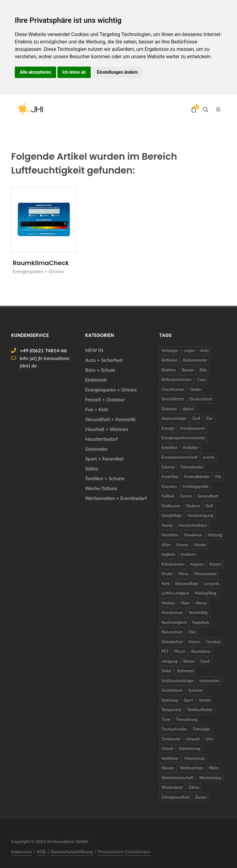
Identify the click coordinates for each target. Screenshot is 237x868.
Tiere (166, 719)
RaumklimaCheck (41, 263)
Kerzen (215, 564)
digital (188, 409)
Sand (205, 661)
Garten (186, 496)
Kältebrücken (173, 564)
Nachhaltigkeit (174, 622)
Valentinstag (189, 748)
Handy (167, 525)
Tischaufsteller (174, 729)
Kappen (197, 564)
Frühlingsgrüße (195, 486)
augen (189, 350)
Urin (209, 739)
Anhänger (170, 350)
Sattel (166, 671)
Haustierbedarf (102, 439)
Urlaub (167, 748)
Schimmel (185, 671)
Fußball (168, 496)
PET (165, 651)
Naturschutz (172, 632)
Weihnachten (192, 768)
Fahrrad (168, 467)
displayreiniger (174, 418)
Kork (166, 583)
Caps (202, 379)
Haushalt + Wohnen (107, 429)
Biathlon (169, 370)
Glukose (193, 506)
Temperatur (171, 710)
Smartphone (172, 690)
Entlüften (169, 448)
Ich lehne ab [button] (74, 72)
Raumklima (201, 651)
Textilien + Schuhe (105, 478)
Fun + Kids (97, 409)
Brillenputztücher (177, 379)
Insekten (188, 554)
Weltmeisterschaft (177, 778)
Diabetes (169, 409)
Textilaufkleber (200, 710)
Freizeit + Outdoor (105, 399)
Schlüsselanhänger (178, 681)
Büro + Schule (100, 370)
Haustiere (170, 535)
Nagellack (201, 622)
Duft (196, 418)
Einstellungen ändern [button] (117, 72)
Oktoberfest (172, 642)
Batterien (169, 360)
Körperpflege (187, 583)
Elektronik (96, 380)
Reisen (189, 661)
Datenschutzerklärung (72, 852)
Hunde (200, 545)
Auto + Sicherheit (104, 360)
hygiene (168, 554)
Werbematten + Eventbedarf (116, 498)
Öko (192, 632)
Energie (168, 428)
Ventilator (170, 758)
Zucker (201, 797)
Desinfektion (173, 399)
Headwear (193, 535)
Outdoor (214, 642)
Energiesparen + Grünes (111, 389)
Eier (209, 418)
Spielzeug (170, 700)
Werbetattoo (210, 778)
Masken (168, 603)
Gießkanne (171, 506)
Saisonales (96, 449)
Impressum (21, 852)
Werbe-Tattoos (101, 488)
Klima (184, 574)
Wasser (168, 768)
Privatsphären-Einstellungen (124, 852)
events (209, 457)
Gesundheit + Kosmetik (110, 419)
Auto (205, 350)
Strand (204, 700)
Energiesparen (193, 428)
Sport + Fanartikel (104, 459)
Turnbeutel (171, 739)
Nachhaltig (198, 612)
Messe (201, 603)
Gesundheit (208, 496)
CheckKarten (173, 389)
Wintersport (172, 787)
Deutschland (201, 399)
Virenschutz (195, 758)
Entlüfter (191, 448)
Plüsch (180, 651)
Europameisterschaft (179, 457)
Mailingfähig (206, 593)
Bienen (188, 370)
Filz (218, 477)
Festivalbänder (197, 477)
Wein (214, 768)
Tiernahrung (187, 719)
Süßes (92, 468)
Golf (209, 506)
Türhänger (202, 729)
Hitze (166, 545)
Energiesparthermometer (183, 438)
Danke (195, 389)
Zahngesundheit (176, 797)
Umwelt (193, 739)
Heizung (215, 535)
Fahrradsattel (192, 467)
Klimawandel (205, 574)
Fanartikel (170, 477)
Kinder (167, 574)
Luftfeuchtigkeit (175, 593)
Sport (188, 700)
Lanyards (212, 583)
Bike (203, 370)
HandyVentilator (193, 525)
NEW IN (94, 350)
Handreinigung (200, 515)
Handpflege (172, 515)
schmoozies (210, 681)
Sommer (196, 690)
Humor (182, 545)
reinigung (170, 661)
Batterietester (195, 360)
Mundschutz (172, 612)
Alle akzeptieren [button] (35, 72)
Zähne (194, 787)
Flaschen (169, 486)
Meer (185, 603)
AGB (42, 852)
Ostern (194, 642)
